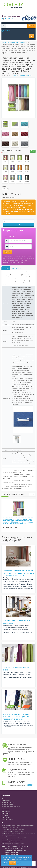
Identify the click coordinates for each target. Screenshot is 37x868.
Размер (4, 186)
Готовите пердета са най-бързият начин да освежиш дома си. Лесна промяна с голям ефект (18, 573)
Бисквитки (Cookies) (7, 820)
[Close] (30, 858)
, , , (13, 848)
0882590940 (30, 785)
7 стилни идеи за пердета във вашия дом (16, 622)
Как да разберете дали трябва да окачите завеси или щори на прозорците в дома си (18, 717)
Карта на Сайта (6, 818)
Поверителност (6, 800)
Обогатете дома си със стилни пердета (12, 839)
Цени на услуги (6, 812)
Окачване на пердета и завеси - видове (17, 669)
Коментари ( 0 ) (16, 268)
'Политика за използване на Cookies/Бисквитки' (16, 858)
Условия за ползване (7, 802)
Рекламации (5, 816)
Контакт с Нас (5, 814)
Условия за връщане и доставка (11, 806)
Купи (18, 225)
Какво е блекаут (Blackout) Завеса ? (11, 841)
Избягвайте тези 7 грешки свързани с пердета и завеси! (17, 837)
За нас (3, 798)
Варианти (5, 153)
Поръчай (7, 252)
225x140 (5, 189)
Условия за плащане (7, 804)
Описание (6, 268)
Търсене (31, 26)
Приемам (13, 863)
